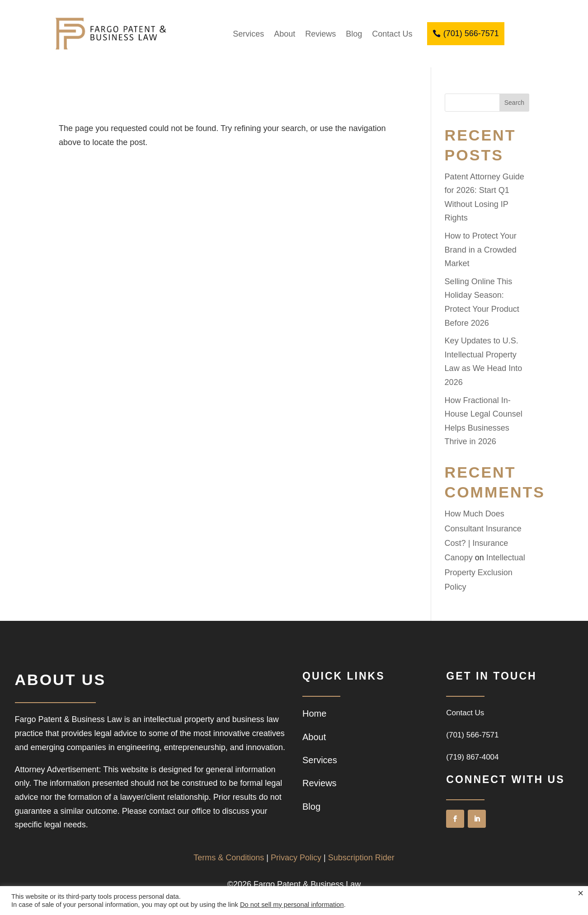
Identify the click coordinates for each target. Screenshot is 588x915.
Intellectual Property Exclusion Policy (485, 572)
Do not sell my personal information (292, 905)
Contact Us (392, 34)
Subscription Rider (361, 858)
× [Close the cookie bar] (581, 893)
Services (248, 34)
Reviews (320, 34)
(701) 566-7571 (471, 33)
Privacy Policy (296, 858)
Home (314, 713)
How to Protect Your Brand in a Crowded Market (481, 250)
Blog (354, 34)
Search (514, 103)
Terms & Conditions (229, 858)
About (285, 34)
